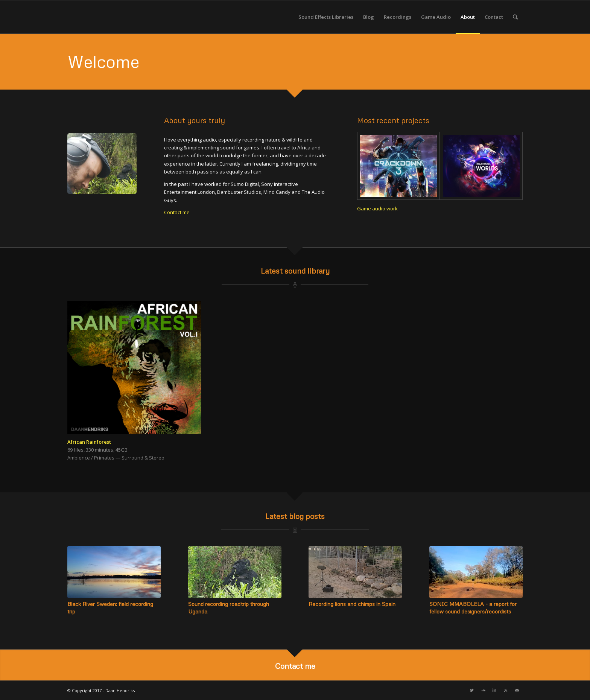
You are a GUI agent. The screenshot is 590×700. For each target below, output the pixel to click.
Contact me (177, 212)
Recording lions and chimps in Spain (352, 604)
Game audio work (377, 208)
